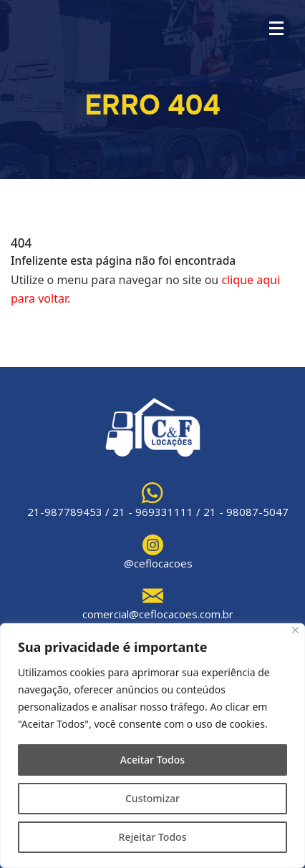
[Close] (295, 630)
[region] (152, 746)
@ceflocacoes (158, 563)
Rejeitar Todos (153, 837)
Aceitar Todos (152, 760)
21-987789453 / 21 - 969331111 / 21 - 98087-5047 (158, 512)
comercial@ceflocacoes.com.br (158, 614)
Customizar (152, 798)
